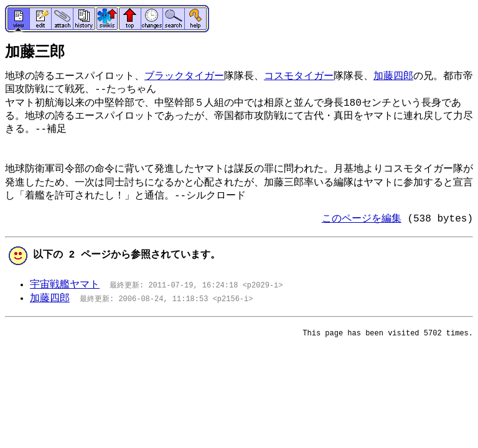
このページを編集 (362, 219)
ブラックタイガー (184, 77)
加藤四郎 (393, 77)
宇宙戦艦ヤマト (65, 285)
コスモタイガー (299, 77)
